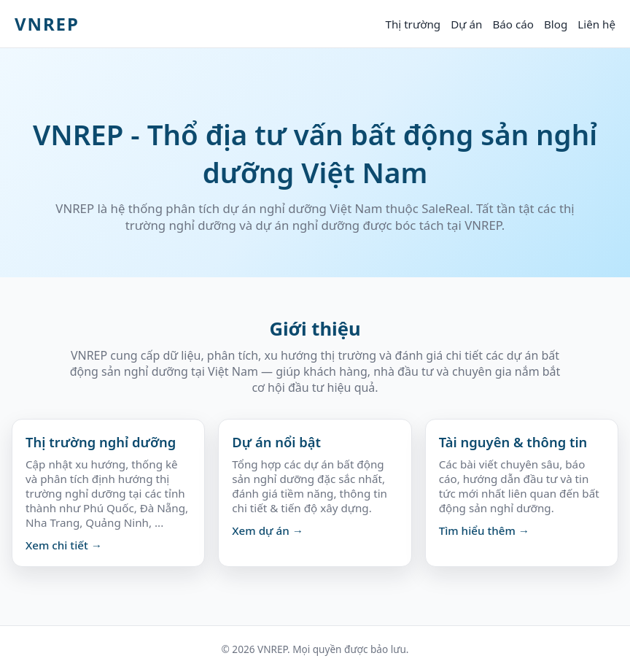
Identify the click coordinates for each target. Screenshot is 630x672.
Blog (556, 24)
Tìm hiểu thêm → (484, 530)
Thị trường (413, 24)
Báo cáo (513, 24)
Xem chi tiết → (64, 545)
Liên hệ (596, 24)
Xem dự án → (268, 530)
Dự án (466, 24)
